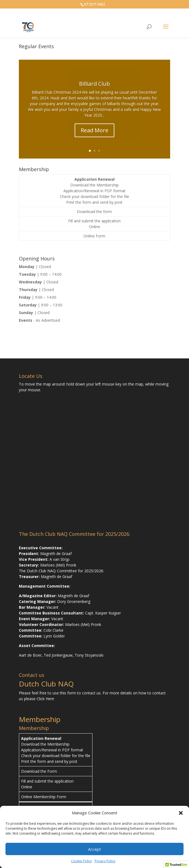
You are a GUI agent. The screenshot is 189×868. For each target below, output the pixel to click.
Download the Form (39, 771)
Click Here (45, 699)
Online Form (94, 236)
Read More (94, 130)
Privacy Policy (105, 861)
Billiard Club (94, 84)
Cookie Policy (82, 861)
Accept (94, 849)
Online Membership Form (44, 797)
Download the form (94, 212)
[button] (181, 813)
